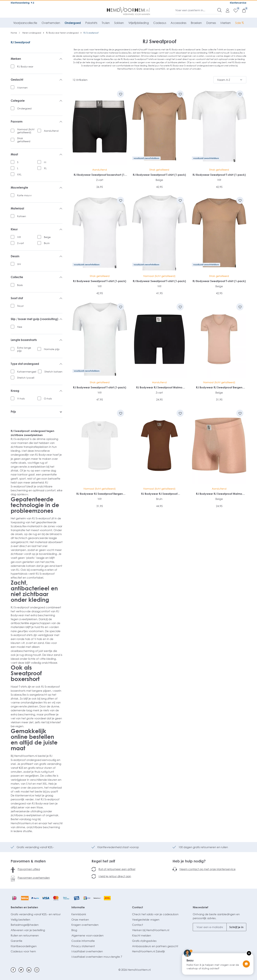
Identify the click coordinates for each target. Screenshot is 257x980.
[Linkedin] (29, 970)
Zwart (21, 243)
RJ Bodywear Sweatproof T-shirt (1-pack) (159, 175)
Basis (20, 285)
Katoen (22, 216)
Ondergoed (24, 108)
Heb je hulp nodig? (189, 861)
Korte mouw (24, 195)
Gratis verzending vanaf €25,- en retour (36, 914)
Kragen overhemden (85, 925)
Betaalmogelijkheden (25, 925)
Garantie (17, 941)
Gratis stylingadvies (144, 941)
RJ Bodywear (25, 66)
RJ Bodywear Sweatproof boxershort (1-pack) (100, 175)
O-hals (48, 398)
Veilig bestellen (20, 920)
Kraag (37, 391)
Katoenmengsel (27, 372)
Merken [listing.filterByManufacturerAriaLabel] (37, 59)
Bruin (47, 243)
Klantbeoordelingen (24, 946)
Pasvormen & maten (28, 861)
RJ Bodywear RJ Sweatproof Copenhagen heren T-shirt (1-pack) (159, 494)
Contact (138, 907)
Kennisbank (79, 914)
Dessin (37, 256)
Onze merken (80, 920)
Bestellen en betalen (24, 907)
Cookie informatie (83, 941)
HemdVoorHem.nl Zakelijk (149, 951)
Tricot (20, 306)
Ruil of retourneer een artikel (117, 869)
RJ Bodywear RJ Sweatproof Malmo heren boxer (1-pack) (159, 387)
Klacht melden (142, 935)
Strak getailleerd (24, 140)
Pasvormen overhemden (34, 878)
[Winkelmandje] (242, 10)
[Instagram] (37, 970)
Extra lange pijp (24, 349)
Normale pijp (52, 349)
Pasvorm (37, 122)
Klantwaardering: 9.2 (22, 3)
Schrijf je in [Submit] (236, 927)
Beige (47, 237)
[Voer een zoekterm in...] (196, 10)
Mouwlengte (37, 188)
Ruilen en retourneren (25, 935)
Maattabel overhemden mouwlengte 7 (97, 957)
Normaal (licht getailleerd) (26, 131)
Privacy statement (83, 946)
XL (45, 168)
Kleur (37, 229)
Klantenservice (238, 3)
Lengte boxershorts (37, 340)
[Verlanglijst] (234, 10)
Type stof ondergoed (37, 364)
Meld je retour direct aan (115, 876)
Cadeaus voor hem (23, 951)
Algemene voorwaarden (87, 935)
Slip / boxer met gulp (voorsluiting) (37, 319)
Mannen (22, 88)
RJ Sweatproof (20, 42)
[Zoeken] (220, 10)
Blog (74, 930)
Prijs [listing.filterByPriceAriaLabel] (37, 412)
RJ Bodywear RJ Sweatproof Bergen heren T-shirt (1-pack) (219, 387)
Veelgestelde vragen (146, 920)
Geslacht (37, 80)
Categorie (37, 101)
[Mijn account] (226, 10)
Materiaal (37, 209)
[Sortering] (230, 80)
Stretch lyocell (26, 378)
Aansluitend (51, 131)
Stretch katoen (53, 372)
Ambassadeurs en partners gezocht (155, 946)
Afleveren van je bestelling (28, 930)
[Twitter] (21, 970)
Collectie (37, 277)
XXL (19, 174)
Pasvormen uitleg (29, 869)
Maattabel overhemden (87, 951)
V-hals (21, 398)
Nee (20, 327)
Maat (37, 155)
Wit (19, 237)
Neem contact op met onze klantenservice (208, 869)
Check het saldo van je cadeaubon (155, 914)
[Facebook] (13, 970)
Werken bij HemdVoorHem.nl (151, 930)
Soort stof (37, 298)
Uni (19, 264)
